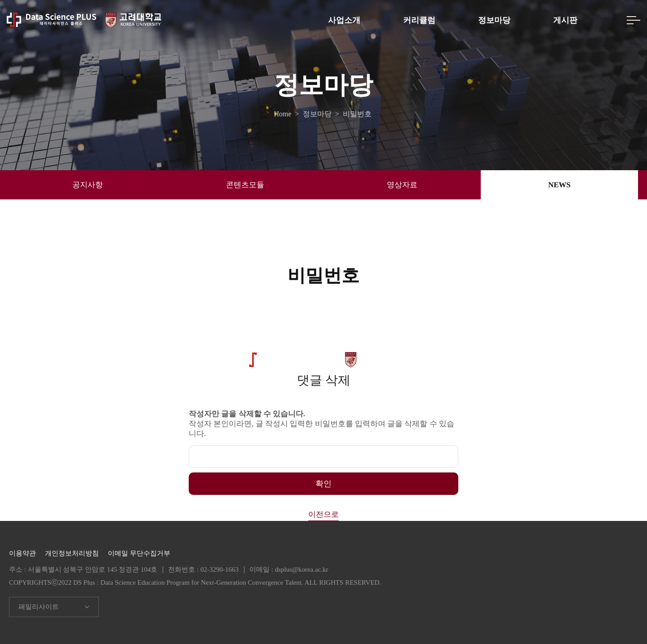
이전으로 (323, 514)
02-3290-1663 (219, 569)
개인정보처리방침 (72, 553)
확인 (323, 484)
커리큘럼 (419, 20)
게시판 (565, 20)
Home (284, 114)
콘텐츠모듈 (245, 185)
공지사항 (88, 185)
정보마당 (494, 20)
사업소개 (344, 20)
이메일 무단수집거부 (139, 553)
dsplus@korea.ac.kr (302, 569)
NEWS (559, 185)
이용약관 (22, 553)
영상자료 (402, 185)
